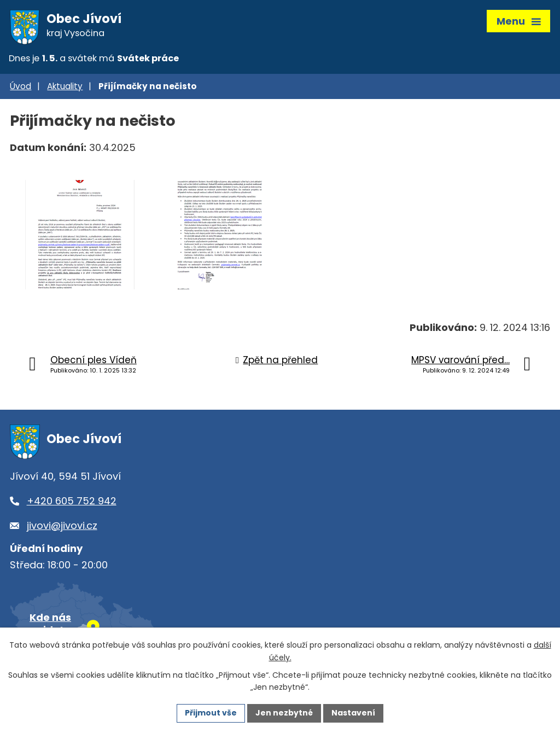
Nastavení (353, 713)
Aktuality (65, 86)
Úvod (21, 86)
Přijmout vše (211, 713)
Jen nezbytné (284, 713)
